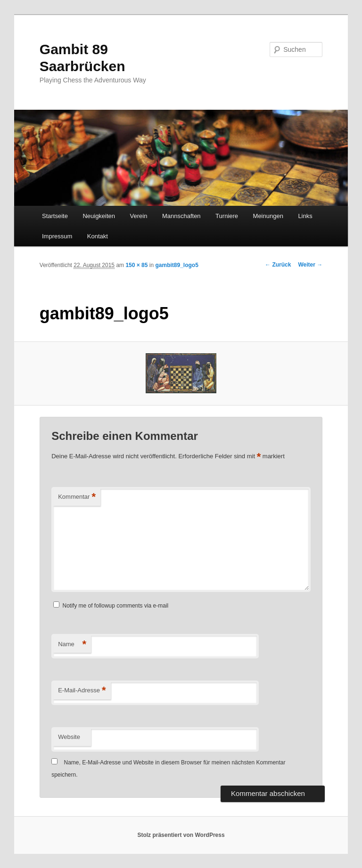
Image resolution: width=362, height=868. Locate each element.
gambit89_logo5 (177, 265)
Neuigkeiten (99, 216)
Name (72, 645)
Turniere (227, 216)
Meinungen (268, 216)
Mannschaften (181, 216)
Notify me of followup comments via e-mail (116, 606)
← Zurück (278, 265)
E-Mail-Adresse (82, 691)
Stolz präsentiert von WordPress (181, 835)
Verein (139, 216)
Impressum (57, 236)
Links (305, 216)
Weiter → (310, 265)
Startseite (55, 216)
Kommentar (77, 497)
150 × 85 (136, 265)
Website (69, 737)
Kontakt (98, 236)
